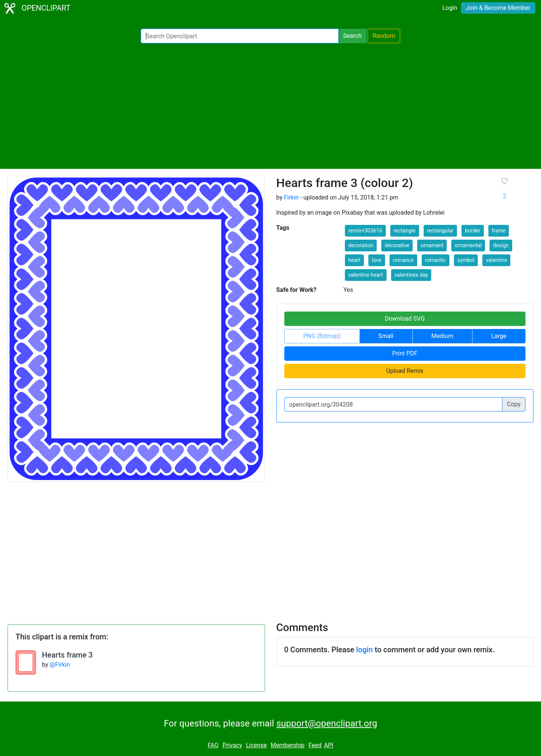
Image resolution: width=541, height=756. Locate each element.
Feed (315, 745)
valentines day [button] (411, 275)
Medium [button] (442, 336)
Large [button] (499, 336)
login (365, 650)
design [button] (501, 245)
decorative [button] (397, 245)
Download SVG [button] (405, 319)
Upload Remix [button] (405, 371)
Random (384, 36)
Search (352, 36)
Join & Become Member (498, 8)
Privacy (232, 745)
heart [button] (354, 260)
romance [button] (403, 260)
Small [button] (386, 336)
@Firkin (60, 665)
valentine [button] (496, 260)
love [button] (377, 260)
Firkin (291, 197)
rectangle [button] (405, 231)
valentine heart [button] (366, 275)
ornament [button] (432, 245)
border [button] (473, 231)
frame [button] (499, 231)
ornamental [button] (468, 245)
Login (450, 8)
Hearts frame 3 (67, 655)
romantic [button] (436, 260)
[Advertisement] (271, 106)
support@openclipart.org (327, 723)
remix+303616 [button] (365, 231)
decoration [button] (361, 245)
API (329, 745)
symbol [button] (466, 260)
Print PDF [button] (405, 353)
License (256, 745)
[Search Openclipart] (240, 36)
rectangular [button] (440, 231)
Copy (514, 404)
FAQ (213, 745)
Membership (288, 745)
